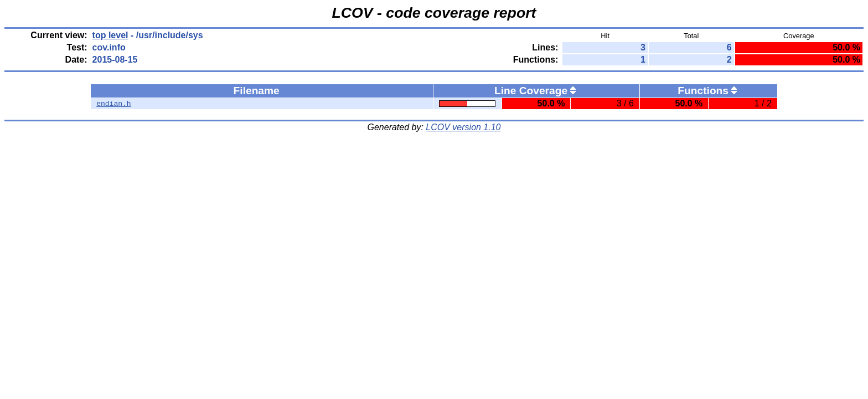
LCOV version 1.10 (463, 127)
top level (110, 35)
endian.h (113, 104)
